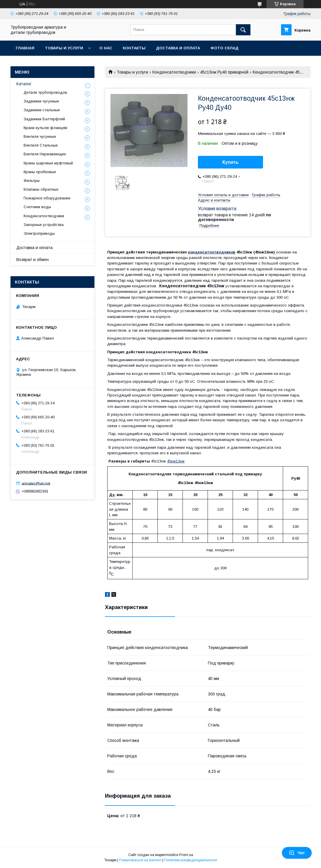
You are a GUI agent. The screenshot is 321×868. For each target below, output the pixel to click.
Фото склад (224, 48)
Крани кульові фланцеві (45, 128)
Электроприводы (39, 233)
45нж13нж (176, 461)
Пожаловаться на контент (140, 860)
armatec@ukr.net (36, 483)
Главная (25, 48)
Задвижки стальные (42, 110)
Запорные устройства (44, 225)
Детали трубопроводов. (46, 92)
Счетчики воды (37, 207)
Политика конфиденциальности (191, 860)
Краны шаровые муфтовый (48, 163)
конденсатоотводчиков (212, 252)
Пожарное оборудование (47, 198)
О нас (106, 48)
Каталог (24, 84)
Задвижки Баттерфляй (44, 119)
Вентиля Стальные (41, 145)
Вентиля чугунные (40, 136)
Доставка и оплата (178, 48)
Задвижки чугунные (41, 101)
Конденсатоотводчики (174, 72)
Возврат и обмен (33, 260)
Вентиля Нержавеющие (45, 154)
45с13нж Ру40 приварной (224, 72)
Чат (297, 853)
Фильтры (32, 181)
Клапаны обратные (41, 189)
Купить (231, 162)
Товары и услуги (64, 48)
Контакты (134, 48)
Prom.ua (186, 855)
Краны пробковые (40, 172)
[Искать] (243, 30)
